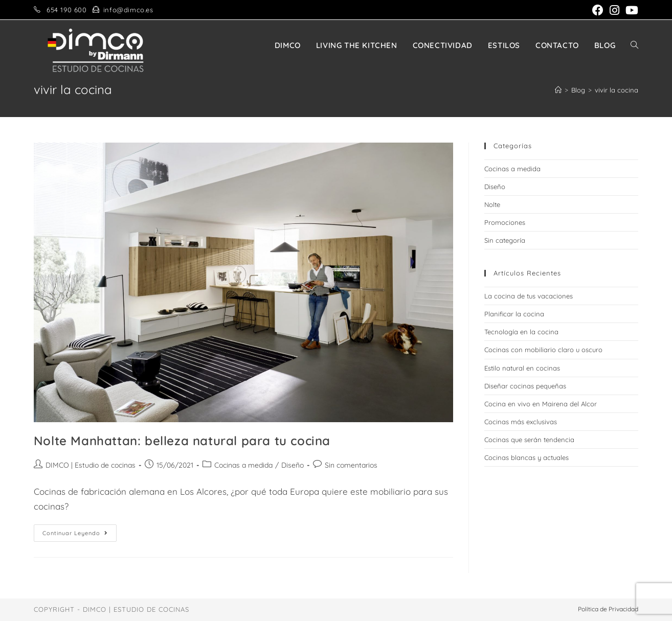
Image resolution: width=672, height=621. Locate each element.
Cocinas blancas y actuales (527, 457)
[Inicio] (558, 90)
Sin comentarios (351, 465)
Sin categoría (505, 240)
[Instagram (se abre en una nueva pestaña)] (614, 10)
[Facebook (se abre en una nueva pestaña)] (598, 10)
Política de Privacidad (608, 609)
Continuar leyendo (80, 535)
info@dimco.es (128, 10)
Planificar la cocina (514, 314)
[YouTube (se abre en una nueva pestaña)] (630, 10)
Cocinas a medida (243, 465)
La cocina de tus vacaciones (529, 296)
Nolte (492, 204)
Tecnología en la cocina (521, 332)
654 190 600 (67, 10)
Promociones (505, 222)
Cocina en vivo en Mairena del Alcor (541, 404)
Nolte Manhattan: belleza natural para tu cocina (182, 441)
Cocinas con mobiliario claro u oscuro (543, 350)
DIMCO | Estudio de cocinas (91, 465)
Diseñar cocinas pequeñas (525, 386)
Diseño (293, 465)
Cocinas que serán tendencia (529, 440)
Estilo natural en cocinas (522, 368)
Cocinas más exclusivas (521, 422)
